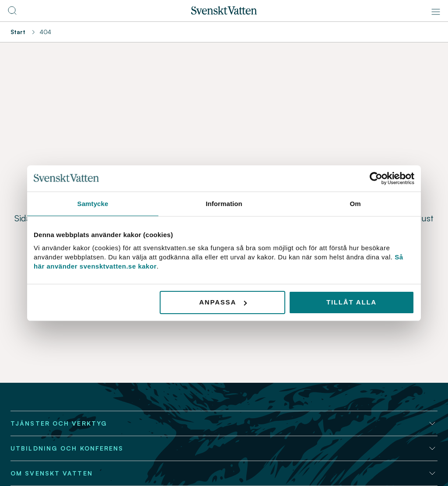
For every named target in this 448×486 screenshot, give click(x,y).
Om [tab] (355, 203)
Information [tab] (224, 203)
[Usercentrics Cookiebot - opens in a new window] (376, 178)
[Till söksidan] (12, 13)
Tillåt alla (352, 302)
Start (18, 32)
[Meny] (436, 12)
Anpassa (223, 302)
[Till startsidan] (224, 12)
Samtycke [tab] (93, 203)
